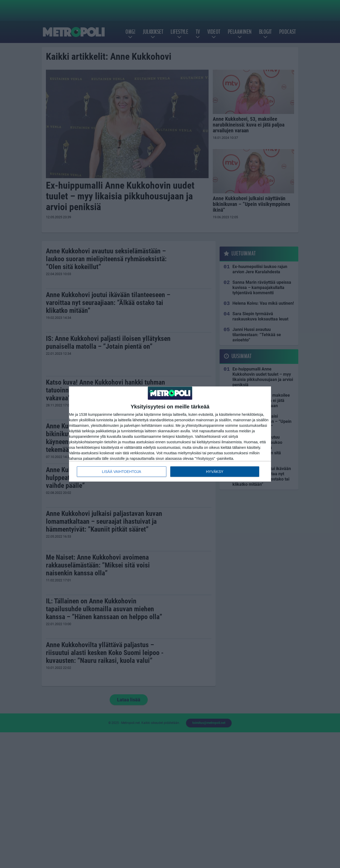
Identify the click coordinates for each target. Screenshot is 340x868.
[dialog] (170, 434)
